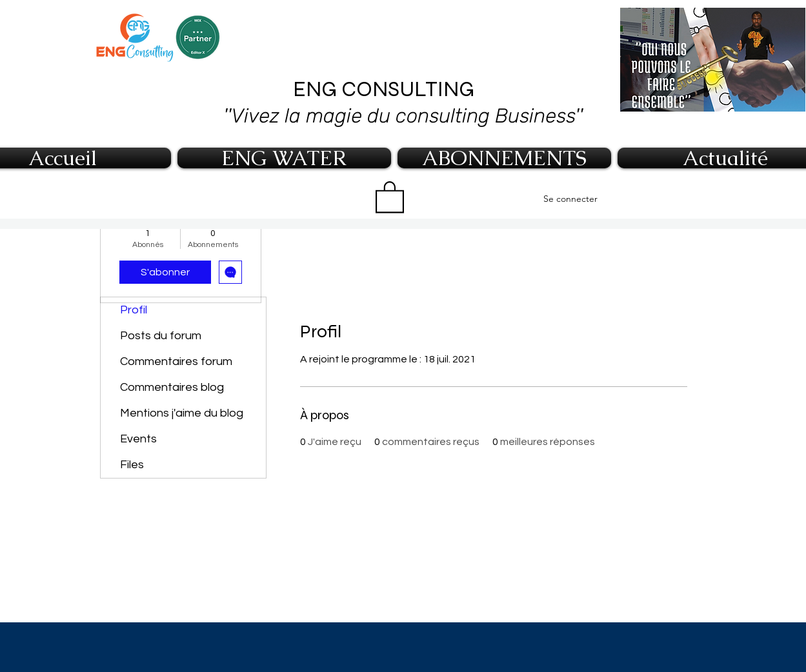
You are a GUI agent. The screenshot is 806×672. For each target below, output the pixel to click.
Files (132, 465)
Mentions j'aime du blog (182, 413)
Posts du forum (161, 336)
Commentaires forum (176, 361)
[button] (390, 196)
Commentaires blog (172, 387)
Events (138, 439)
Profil (134, 310)
